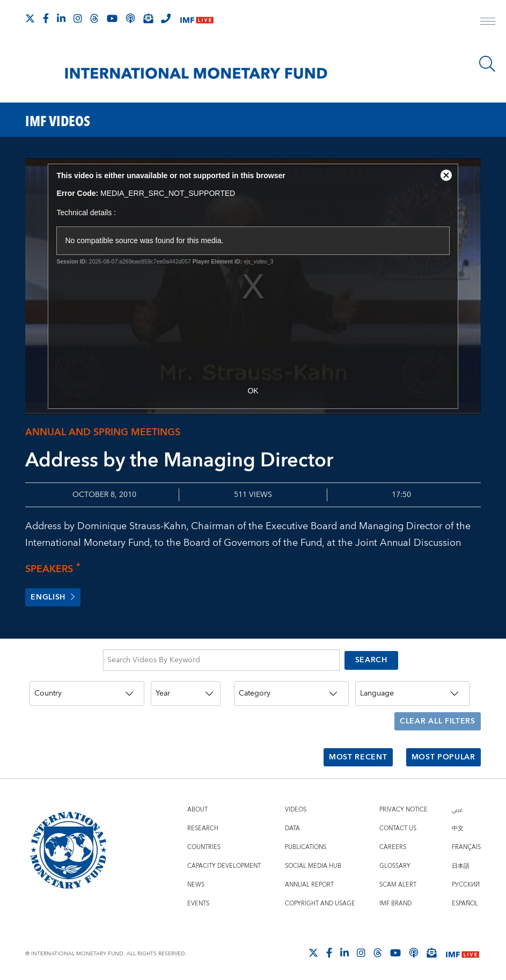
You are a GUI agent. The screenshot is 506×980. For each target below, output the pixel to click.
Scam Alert (398, 882)
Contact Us (398, 825)
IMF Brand (395, 900)
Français (466, 844)
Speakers (56, 569)
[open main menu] (488, 23)
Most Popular (443, 755)
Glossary (395, 863)
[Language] (413, 694)
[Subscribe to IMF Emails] (148, 18)
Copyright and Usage (320, 900)
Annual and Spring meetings (103, 432)
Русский (466, 882)
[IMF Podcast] (130, 18)
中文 (458, 825)
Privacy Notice (404, 806)
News (196, 882)
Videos (296, 806)
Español (465, 900)
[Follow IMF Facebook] (46, 18)
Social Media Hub (313, 863)
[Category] (291, 694)
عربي (457, 806)
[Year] (185, 694)
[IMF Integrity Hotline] (166, 18)
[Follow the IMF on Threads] (94, 18)
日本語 (461, 863)
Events (198, 900)
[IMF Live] (197, 19)
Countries (204, 844)
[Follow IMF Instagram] (78, 18)
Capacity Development (224, 863)
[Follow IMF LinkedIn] (61, 18)
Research (203, 825)
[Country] (87, 694)
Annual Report (309, 882)
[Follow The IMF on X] (30, 18)
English (53, 598)
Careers (393, 844)
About (197, 806)
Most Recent (358, 755)
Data (292, 825)
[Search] (487, 64)
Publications (306, 844)
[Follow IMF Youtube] (112, 18)
